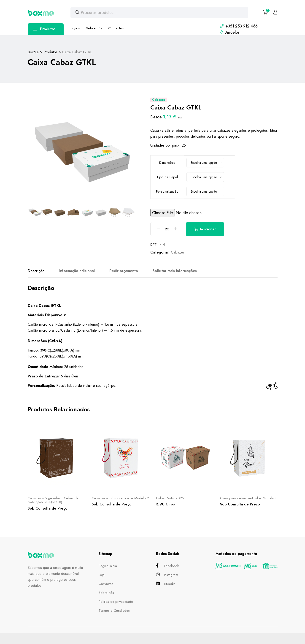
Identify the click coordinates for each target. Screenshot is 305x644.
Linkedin (166, 584)
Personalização (167, 191)
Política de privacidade (116, 602)
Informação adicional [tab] (77, 271)
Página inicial (108, 566)
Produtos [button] (45, 29)
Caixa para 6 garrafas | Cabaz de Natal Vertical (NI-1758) (53, 500)
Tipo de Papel (167, 177)
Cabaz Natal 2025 (170, 498)
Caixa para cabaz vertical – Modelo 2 (120, 498)
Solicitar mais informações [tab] (175, 271)
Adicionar (205, 229)
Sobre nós (94, 28)
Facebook (167, 566)
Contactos (116, 28)
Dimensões (167, 163)
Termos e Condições (114, 611)
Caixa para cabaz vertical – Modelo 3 (249, 498)
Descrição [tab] (36, 271)
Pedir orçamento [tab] (124, 271)
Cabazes (178, 252)
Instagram (167, 575)
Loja (74, 28)
